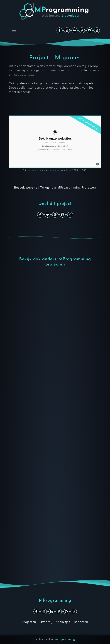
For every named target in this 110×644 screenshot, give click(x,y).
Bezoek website (26, 187)
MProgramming (65, 639)
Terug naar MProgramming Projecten (68, 187)
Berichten (81, 622)
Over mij (46, 622)
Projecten (29, 622)
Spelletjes (63, 622)
